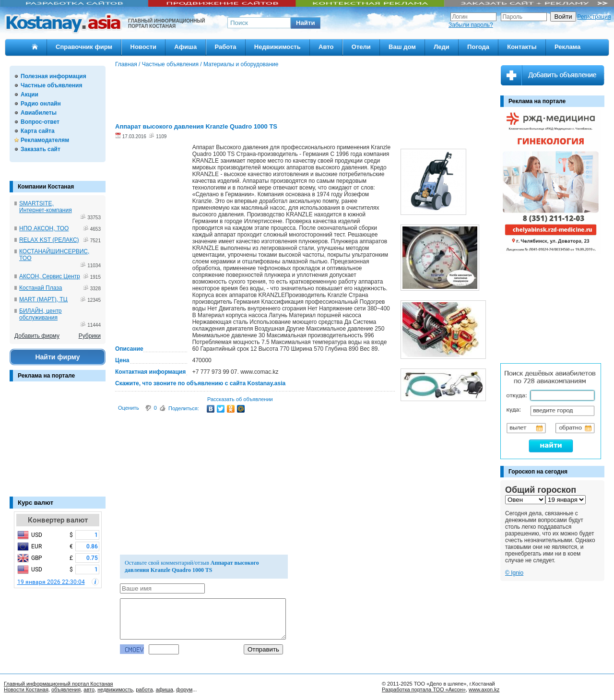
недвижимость (115, 689)
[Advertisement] (58, 444)
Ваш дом (402, 47)
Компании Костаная (46, 187)
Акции (30, 95)
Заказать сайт (41, 149)
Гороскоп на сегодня (538, 472)
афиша (165, 689)
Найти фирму (57, 357)
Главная (126, 64)
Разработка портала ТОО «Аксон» (424, 689)
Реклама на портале (46, 376)
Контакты (522, 47)
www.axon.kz (484, 689)
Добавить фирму (37, 336)
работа (144, 689)
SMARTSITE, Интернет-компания (46, 207)
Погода (478, 47)
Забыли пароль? (471, 25)
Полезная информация (53, 76)
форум (184, 689)
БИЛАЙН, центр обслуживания (41, 314)
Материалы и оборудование (241, 64)
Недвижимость (277, 47)
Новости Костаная (26, 689)
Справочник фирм (84, 47)
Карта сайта (38, 131)
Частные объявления (51, 85)
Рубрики (90, 336)
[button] (306, 23)
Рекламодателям (45, 140)
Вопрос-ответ (40, 122)
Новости (144, 47)
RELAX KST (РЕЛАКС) (49, 240)
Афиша (185, 47)
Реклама (567, 47)
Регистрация (594, 17)
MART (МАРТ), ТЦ (43, 299)
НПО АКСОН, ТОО (44, 228)
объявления (66, 689)
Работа (226, 47)
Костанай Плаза (41, 288)
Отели (361, 47)
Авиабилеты (39, 113)
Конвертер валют (58, 520)
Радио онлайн (41, 104)
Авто (326, 47)
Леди (442, 47)
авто (89, 689)
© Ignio (514, 573)
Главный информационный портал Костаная (59, 684)
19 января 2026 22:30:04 (51, 582)
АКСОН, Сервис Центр (50, 276)
